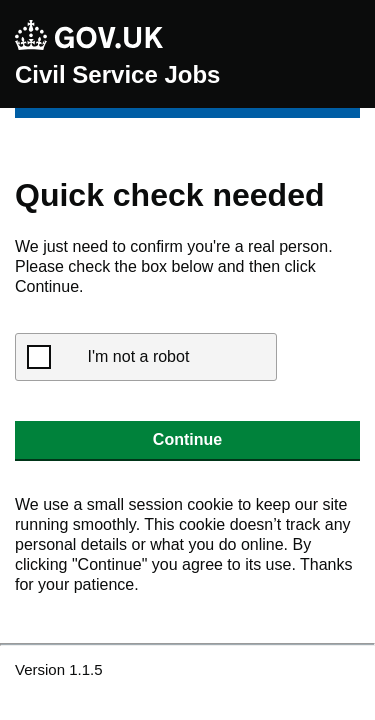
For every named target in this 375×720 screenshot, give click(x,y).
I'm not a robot (139, 356)
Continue (187, 439)
